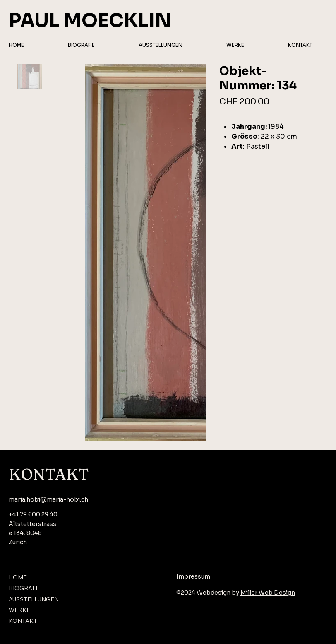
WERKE (19, 610)
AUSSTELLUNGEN (34, 599)
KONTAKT (23, 621)
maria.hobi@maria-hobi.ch (48, 499)
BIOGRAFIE (25, 588)
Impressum (193, 576)
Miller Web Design (268, 593)
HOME (18, 577)
